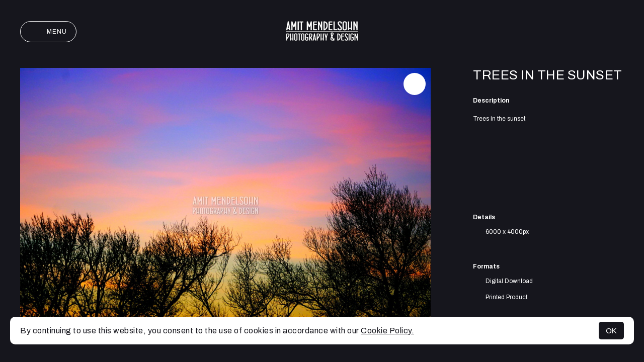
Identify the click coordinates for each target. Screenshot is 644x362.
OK (611, 331)
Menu (48, 32)
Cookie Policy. (387, 331)
